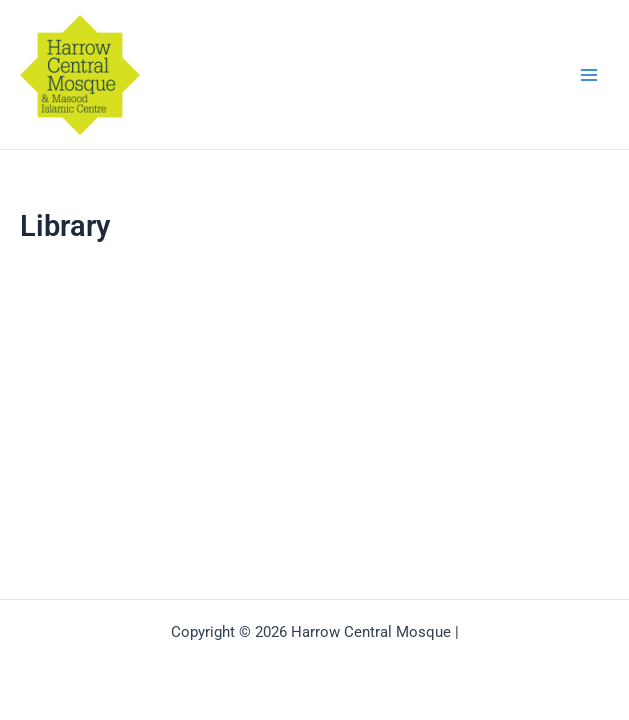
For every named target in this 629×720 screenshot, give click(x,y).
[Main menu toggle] (589, 74)
